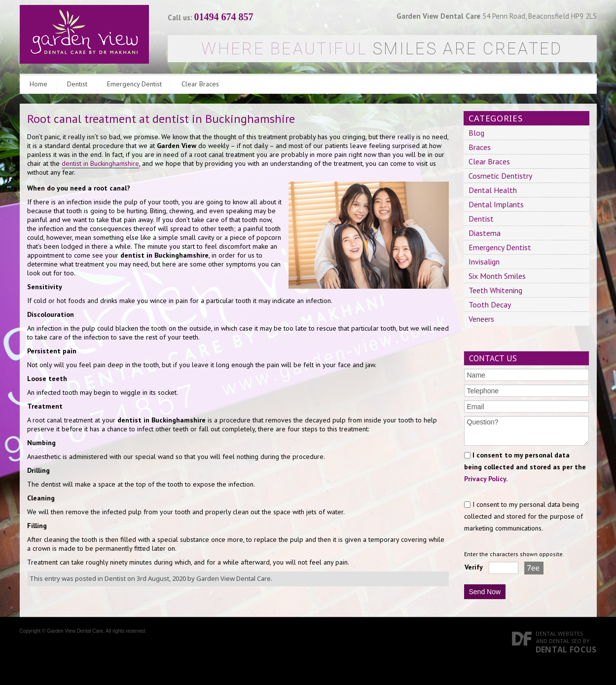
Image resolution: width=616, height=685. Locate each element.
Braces (480, 147)
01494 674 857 (224, 17)
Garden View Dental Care (234, 578)
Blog (476, 133)
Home (38, 84)
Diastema (485, 233)
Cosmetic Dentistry (500, 176)
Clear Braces (200, 84)
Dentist (77, 84)
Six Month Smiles (497, 276)
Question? (526, 431)
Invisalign (484, 262)
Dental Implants (496, 204)
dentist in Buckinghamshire (100, 163)
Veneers (481, 319)
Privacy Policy (485, 479)
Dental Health (493, 190)
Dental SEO (565, 641)
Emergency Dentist (134, 84)
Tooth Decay (490, 304)
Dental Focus (566, 649)
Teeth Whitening (495, 290)
